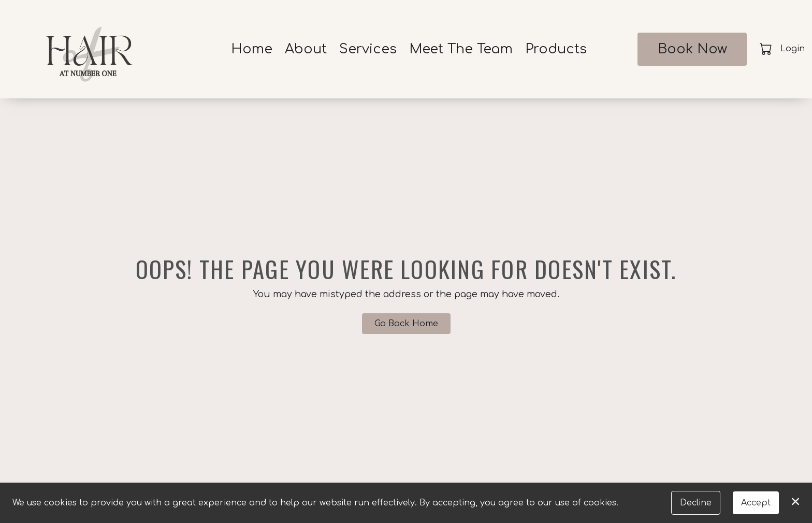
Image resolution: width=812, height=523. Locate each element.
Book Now (692, 49)
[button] (767, 49)
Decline (696, 503)
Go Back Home (406, 324)
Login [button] (793, 49)
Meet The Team (461, 49)
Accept (756, 503)
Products (556, 49)
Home (252, 49)
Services (368, 49)
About (306, 49)
